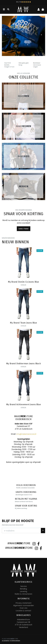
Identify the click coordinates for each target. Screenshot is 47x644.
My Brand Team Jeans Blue (23, 323)
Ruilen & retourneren (23, 594)
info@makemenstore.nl (26, 434)
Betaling (23, 589)
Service (24, 586)
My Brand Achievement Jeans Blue (24, 404)
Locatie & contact (23, 611)
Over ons (23, 608)
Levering (23, 591)
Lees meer (24, 229)
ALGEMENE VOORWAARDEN (11, 641)
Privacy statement (24, 603)
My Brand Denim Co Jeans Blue (23, 282)
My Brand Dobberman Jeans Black (24, 364)
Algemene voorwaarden (24, 606)
